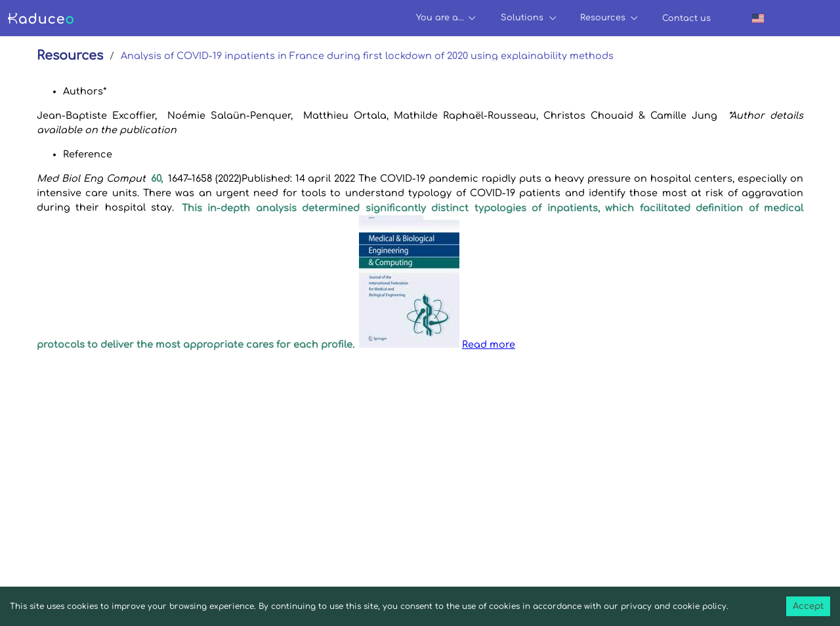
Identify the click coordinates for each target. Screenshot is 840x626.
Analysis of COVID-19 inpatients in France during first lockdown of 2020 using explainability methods (367, 56)
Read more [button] (489, 344)
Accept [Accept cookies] (808, 606)
